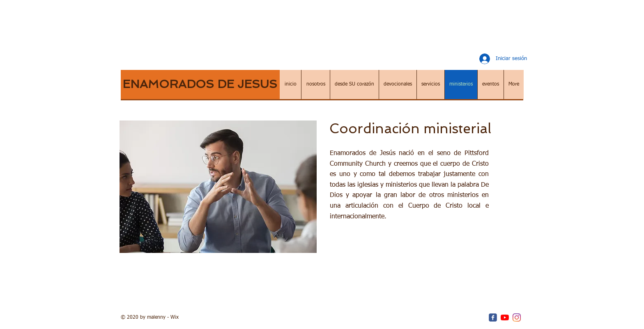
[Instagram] (517, 317)
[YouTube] (505, 317)
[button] (315, 85)
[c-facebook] (493, 317)
